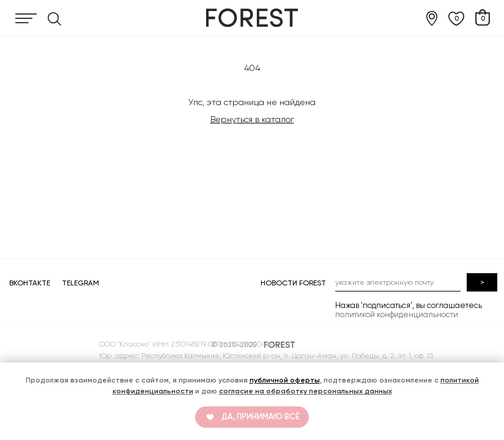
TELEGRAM (80, 283)
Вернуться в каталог (252, 119)
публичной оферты (285, 380)
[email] (398, 282)
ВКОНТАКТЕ (30, 283)
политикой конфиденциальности (397, 314)
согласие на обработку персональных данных (306, 391)
